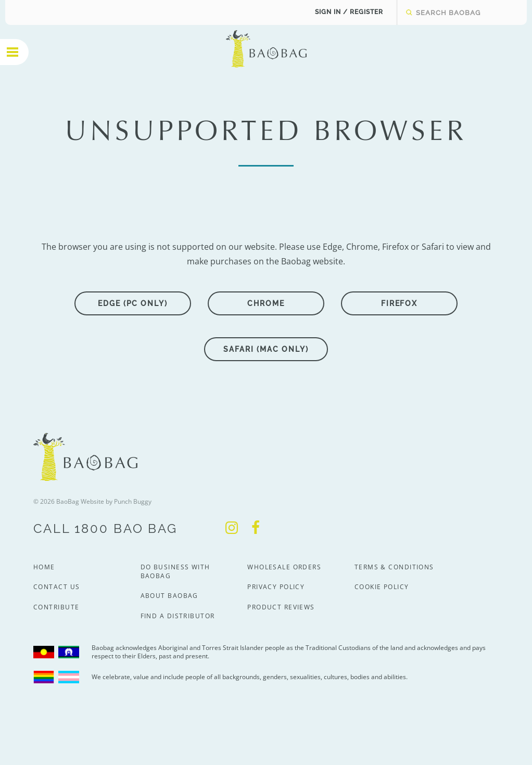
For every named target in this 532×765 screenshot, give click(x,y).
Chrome (266, 303)
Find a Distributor (178, 616)
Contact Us (56, 587)
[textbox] (455, 12)
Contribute (56, 607)
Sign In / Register (349, 12)
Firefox (400, 303)
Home (44, 567)
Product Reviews (281, 607)
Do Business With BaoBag (175, 571)
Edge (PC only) (133, 303)
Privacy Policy (276, 587)
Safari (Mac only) (266, 349)
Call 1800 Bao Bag (105, 528)
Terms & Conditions (394, 567)
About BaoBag (169, 596)
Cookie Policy (382, 587)
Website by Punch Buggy (116, 501)
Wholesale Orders (284, 567)
